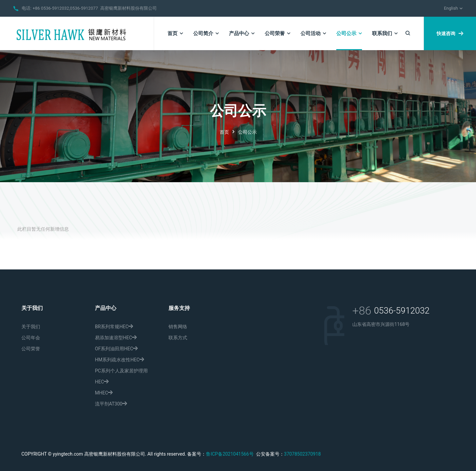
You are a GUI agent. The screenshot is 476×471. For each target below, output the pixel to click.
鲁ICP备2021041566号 (230, 454)
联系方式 (178, 338)
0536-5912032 (402, 311)
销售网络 (178, 327)
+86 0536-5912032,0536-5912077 (65, 8)
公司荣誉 (31, 349)
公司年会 (31, 338)
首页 (224, 132)
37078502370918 (303, 454)
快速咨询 (450, 33)
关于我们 (31, 327)
